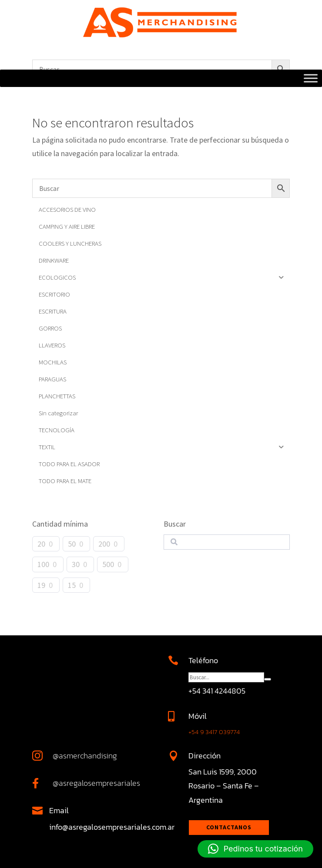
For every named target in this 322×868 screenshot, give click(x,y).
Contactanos (229, 827)
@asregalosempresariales (96, 783)
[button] (255, 849)
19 (41, 585)
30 (76, 564)
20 (41, 544)
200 (104, 544)
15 (72, 585)
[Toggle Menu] (311, 78)
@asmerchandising (85, 756)
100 (43, 564)
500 (108, 564)
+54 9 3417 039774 (214, 732)
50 (72, 544)
